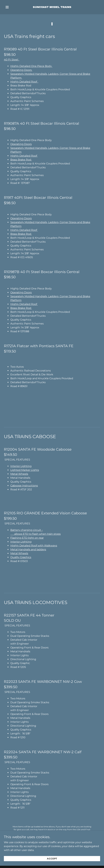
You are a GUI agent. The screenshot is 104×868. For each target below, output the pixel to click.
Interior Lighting (21, 466)
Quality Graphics (21, 557)
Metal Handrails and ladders (28, 549)
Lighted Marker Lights (25, 470)
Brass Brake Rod (21, 160)
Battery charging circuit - (27, 530)
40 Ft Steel (12, 60)
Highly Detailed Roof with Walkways (34, 546)
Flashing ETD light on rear (27, 538)
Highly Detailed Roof (24, 82)
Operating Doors (21, 70)
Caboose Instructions (24, 486)
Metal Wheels (19, 474)
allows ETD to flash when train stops (36, 534)
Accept (52, 863)
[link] (52, 7)
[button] (10, 7)
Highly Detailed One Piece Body (31, 66)
